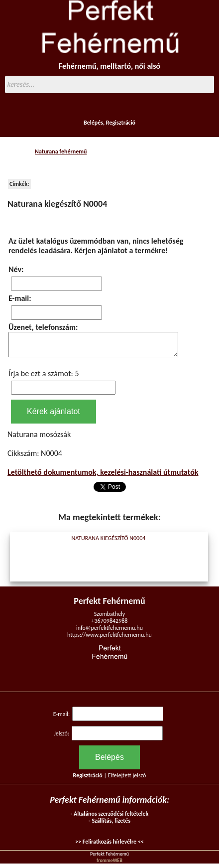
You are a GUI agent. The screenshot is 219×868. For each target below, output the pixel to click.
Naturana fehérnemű (61, 151)
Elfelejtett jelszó (127, 780)
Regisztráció (121, 123)
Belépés (93, 123)
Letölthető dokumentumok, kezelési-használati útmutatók (103, 477)
